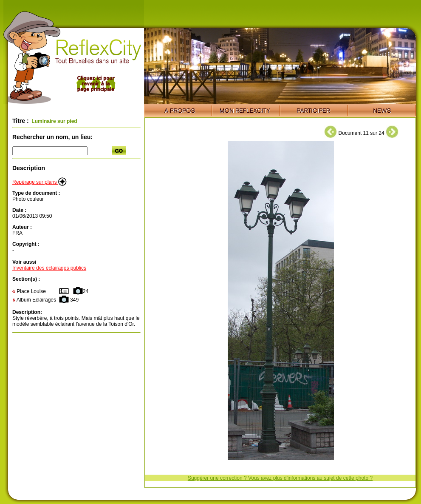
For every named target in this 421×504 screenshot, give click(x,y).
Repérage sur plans (40, 182)
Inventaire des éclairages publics (49, 268)
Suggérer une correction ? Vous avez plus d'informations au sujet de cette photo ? (280, 478)
